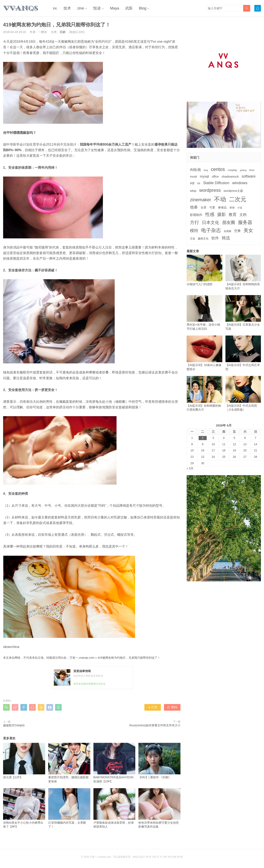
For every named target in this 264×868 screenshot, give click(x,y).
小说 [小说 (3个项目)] (240, 208)
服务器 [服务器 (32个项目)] (245, 222)
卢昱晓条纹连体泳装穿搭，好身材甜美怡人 (114, 808)
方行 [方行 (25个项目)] (194, 222)
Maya (114, 8)
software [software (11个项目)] (248, 176)
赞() (172, 707)
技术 (67, 8)
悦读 (97, 8)
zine (81, 8)
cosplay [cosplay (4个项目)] (232, 170)
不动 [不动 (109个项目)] (220, 199)
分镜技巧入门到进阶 (204, 270)
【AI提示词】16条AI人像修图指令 (204, 353)
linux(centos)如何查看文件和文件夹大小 (155, 725)
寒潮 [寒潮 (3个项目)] (232, 208)
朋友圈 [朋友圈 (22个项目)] (229, 222)
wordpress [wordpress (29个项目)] (210, 190)
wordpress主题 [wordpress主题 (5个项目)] (233, 191)
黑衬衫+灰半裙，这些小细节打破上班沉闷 (204, 313)
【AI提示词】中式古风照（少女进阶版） (243, 394)
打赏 (153, 707)
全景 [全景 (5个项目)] (204, 207)
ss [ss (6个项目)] (199, 183)
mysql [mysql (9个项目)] (204, 176)
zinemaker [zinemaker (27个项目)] (201, 200)
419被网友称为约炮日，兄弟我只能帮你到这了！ (129, 658)
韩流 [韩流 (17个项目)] (226, 238)
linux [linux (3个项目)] (252, 170)
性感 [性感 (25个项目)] (210, 214)
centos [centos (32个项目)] (218, 169)
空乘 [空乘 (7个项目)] (237, 231)
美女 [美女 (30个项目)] (248, 230)
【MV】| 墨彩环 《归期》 (159, 761)
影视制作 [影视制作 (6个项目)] (196, 215)
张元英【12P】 (24, 761)
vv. (55, 8)
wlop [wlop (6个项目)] (193, 191)
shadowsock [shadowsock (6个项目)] (230, 176)
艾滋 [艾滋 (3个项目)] (192, 239)
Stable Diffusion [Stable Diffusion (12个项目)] (216, 183)
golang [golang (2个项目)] (243, 170)
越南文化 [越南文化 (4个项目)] (203, 238)
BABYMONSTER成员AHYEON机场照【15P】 (114, 763)
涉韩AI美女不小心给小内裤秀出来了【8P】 (24, 808)
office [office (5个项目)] (215, 177)
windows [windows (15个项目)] (240, 183)
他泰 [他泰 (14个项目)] (194, 207)
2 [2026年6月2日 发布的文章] (203, 438)
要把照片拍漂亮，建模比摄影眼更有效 (69, 763)
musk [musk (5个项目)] (193, 177)
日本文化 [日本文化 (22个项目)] (211, 222)
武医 (129, 8)
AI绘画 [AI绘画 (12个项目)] (195, 170)
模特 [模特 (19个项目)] (194, 230)
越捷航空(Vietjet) (14, 725)
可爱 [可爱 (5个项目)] (212, 207)
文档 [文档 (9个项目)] (243, 215)
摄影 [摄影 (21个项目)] (222, 214)
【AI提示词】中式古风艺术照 (243, 353)
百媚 (62, 32)
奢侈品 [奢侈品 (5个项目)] (222, 207)
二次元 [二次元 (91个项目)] (238, 199)
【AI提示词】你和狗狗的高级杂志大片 (243, 272)
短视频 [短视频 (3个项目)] (227, 231)
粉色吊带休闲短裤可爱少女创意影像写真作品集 (159, 808)
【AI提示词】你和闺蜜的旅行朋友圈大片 (204, 394)
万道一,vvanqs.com (82, 658)
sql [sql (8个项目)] (192, 183)
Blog (143, 8)
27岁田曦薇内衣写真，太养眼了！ (69, 808)
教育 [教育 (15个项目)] (233, 215)
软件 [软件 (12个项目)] (215, 238)
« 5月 (190, 468)
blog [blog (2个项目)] (206, 170)
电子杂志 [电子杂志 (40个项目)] (211, 230)
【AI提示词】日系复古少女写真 (243, 313)
